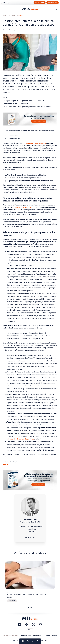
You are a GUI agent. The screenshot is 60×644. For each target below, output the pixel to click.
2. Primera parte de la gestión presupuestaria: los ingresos (27, 107)
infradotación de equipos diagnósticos (20, 439)
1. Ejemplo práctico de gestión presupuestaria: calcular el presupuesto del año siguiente (27, 102)
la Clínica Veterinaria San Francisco (24, 207)
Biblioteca (13, 16)
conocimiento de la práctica (36, 143)
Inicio (5, 16)
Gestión (21, 16)
